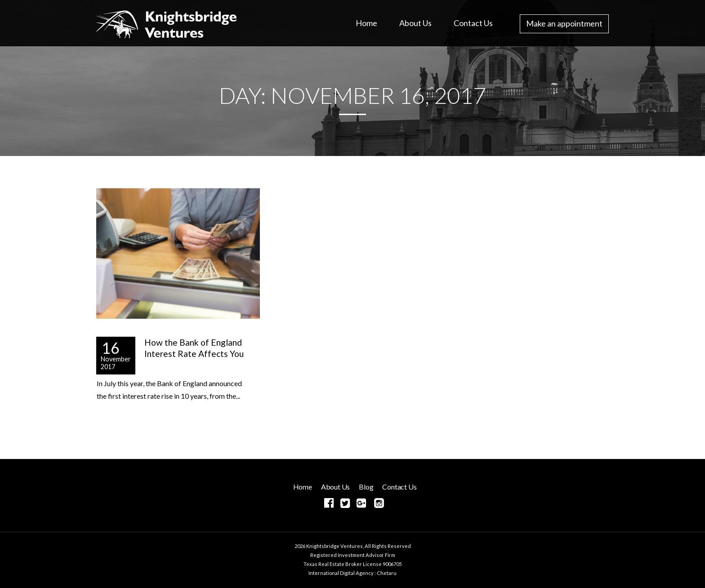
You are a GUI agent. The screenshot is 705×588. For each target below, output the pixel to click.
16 (111, 347)
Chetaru (387, 573)
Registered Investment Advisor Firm (353, 555)
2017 (108, 367)
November (116, 359)
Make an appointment (564, 23)
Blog (366, 487)
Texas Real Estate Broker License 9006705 (352, 564)
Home (366, 23)
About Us (415, 23)
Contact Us (473, 23)
